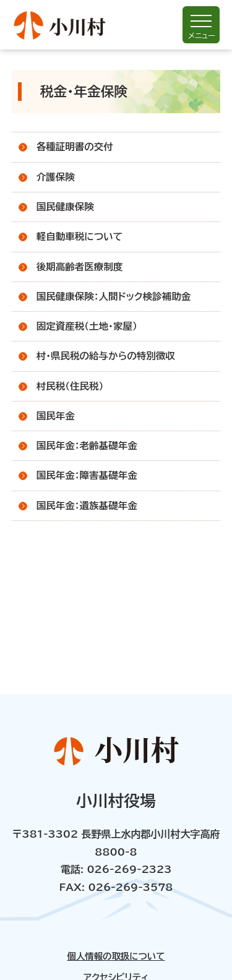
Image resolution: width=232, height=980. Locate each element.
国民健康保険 (65, 207)
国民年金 (56, 416)
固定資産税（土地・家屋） (87, 326)
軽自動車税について (79, 236)
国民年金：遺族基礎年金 (87, 505)
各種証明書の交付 (75, 147)
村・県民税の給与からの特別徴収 (106, 356)
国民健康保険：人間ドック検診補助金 (114, 296)
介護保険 (56, 177)
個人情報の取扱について (116, 956)
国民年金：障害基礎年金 (87, 475)
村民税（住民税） (70, 386)
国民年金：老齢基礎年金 (87, 445)
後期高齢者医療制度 (80, 267)
